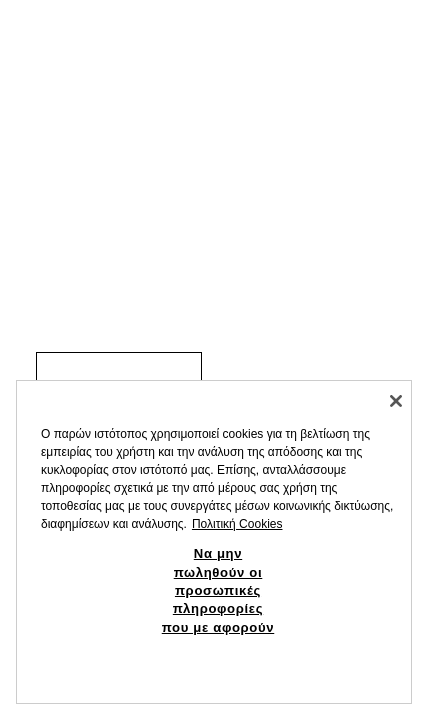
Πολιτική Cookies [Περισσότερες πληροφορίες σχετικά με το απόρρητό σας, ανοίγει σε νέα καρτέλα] (237, 524)
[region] (214, 542)
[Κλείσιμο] (396, 401)
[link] (119, 368)
